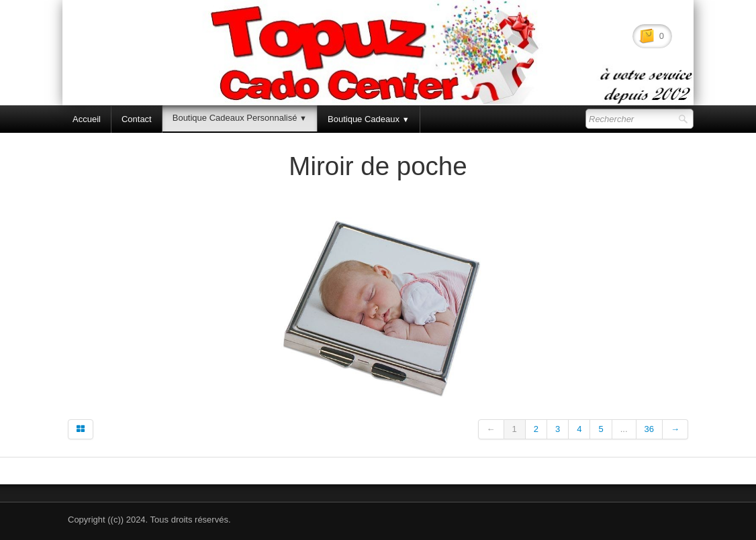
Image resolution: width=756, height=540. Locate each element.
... (624, 429)
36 (649, 429)
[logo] (107, 46)
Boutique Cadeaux (369, 119)
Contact (137, 119)
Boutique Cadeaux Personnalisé (240, 118)
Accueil (87, 119)
